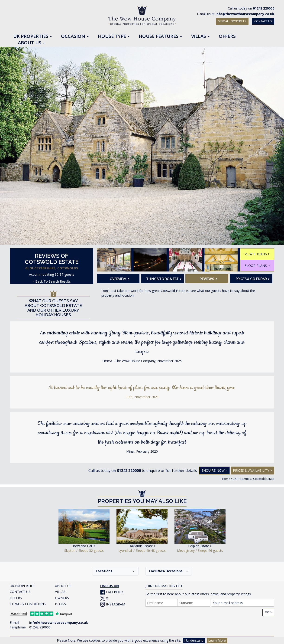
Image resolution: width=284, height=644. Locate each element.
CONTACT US (263, 21)
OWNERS (62, 598)
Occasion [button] (75, 36)
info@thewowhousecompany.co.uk (245, 14)
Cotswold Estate (264, 479)
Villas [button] (200, 36)
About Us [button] (31, 43)
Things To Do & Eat (163, 278)
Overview (119, 278)
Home (226, 479)
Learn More (217, 640)
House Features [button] (160, 36)
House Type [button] (114, 36)
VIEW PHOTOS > (257, 254)
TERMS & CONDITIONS (28, 604)
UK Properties (242, 479)
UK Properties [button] (32, 36)
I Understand (194, 640)
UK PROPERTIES (22, 586)
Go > (268, 612)
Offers (227, 36)
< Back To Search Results (52, 281)
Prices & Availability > (252, 470)
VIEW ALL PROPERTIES (232, 21)
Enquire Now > (214, 470)
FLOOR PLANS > (257, 266)
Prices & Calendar (253, 278)
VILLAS (60, 592)
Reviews (208, 278)
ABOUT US (63, 586)
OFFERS (16, 598)
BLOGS (60, 604)
